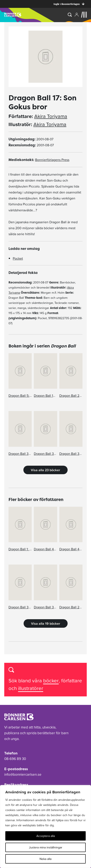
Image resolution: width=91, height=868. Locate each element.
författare (72, 681)
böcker (51, 681)
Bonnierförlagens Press (52, 160)
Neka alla (45, 859)
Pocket (18, 258)
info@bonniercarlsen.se (23, 774)
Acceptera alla (46, 836)
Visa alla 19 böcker (46, 623)
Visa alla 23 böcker (45, 470)
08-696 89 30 (15, 759)
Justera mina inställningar (46, 847)
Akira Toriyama (51, 116)
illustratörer (31, 688)
